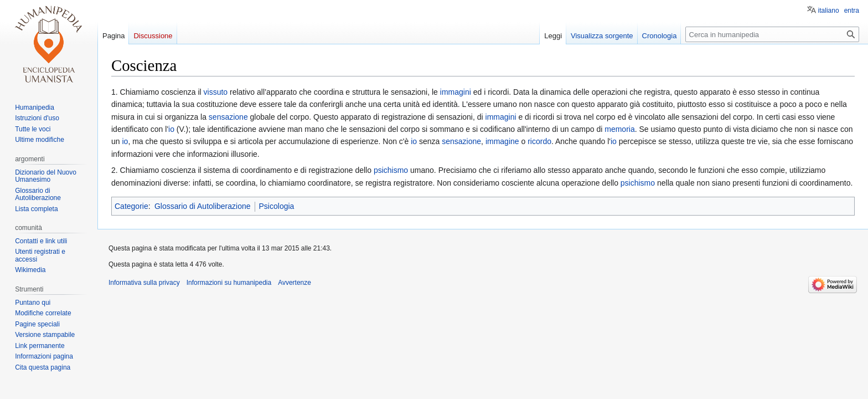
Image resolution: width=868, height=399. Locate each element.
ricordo (539, 141)
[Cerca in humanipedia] (772, 34)
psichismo (391, 170)
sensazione (228, 117)
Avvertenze (294, 283)
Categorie (131, 206)
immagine (502, 141)
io (171, 129)
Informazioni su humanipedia (229, 283)
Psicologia (277, 206)
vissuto (216, 92)
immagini (456, 92)
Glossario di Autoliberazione (203, 206)
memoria (619, 129)
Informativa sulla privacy (144, 283)
